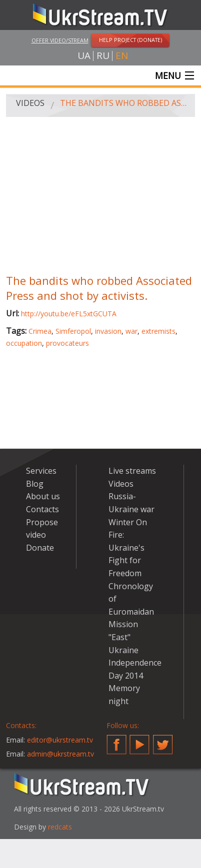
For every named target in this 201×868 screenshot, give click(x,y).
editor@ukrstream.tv (60, 740)
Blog (35, 484)
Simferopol (73, 331)
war (131, 331)
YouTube (139, 741)
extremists (158, 331)
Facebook (116, 741)
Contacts (42, 509)
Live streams (132, 471)
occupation (24, 343)
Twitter (163, 741)
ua (84, 56)
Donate (40, 548)
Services (41, 471)
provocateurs (67, 343)
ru (103, 56)
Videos (30, 103)
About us (43, 496)
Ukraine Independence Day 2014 (135, 663)
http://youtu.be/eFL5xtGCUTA (69, 314)
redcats (60, 827)
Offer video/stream (60, 40)
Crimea (40, 331)
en (122, 56)
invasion (108, 331)
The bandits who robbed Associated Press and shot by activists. (124, 103)
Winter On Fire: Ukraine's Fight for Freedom (128, 548)
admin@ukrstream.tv (60, 754)
